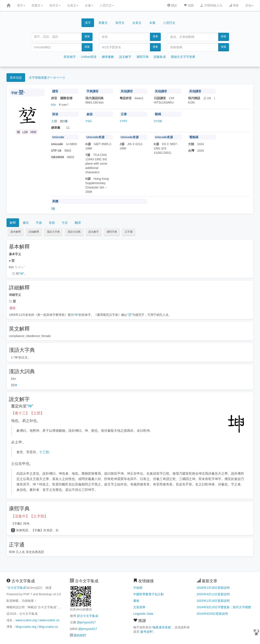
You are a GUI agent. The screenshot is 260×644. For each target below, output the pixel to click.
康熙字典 (143, 57)
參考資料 (146, 632)
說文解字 (125, 57)
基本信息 (16, 78)
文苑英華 (139, 607)
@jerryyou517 (86, 622)
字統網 (138, 588)
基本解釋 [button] (16, 232)
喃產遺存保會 (162, 627)
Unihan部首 (89, 57)
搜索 (87, 36)
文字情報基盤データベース (47, 78)
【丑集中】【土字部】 (29, 516)
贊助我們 (80, 635)
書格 (136, 601)
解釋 (13, 223)
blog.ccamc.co (48, 627)
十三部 (44, 452)
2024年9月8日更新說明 (212, 614)
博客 (234, 5)
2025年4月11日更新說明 (213, 594)
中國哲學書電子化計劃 (148, 594)
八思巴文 (107, 5)
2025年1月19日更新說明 (213, 601)
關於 (172, 5)
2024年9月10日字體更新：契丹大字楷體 (224, 607)
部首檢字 (70, 57)
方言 (65, 223)
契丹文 (55, 5)
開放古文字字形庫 (183, 57)
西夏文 (37, 5)
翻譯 (78, 223)
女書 (89, 5)
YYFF (123, 121)
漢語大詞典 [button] (74, 232)
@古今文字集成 (87, 616)
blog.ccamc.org (26, 627)
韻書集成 (160, 57)
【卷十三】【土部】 (28, 413)
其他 (249, 5)
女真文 (73, 5)
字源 (39, 223)
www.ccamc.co (49, 620)
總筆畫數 (108, 57)
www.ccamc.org (26, 620)
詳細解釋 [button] (34, 232)
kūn (54, 105)
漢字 (21, 5)
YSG (89, 121)
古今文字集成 (17, 588)
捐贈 (189, 5)
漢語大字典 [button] (53, 232)
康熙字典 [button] (112, 232)
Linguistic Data (143, 614)
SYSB (158, 121)
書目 (26, 223)
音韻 (52, 223)
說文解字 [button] (94, 232)
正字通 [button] (129, 232)
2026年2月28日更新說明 (213, 588)
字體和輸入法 (211, 5)
